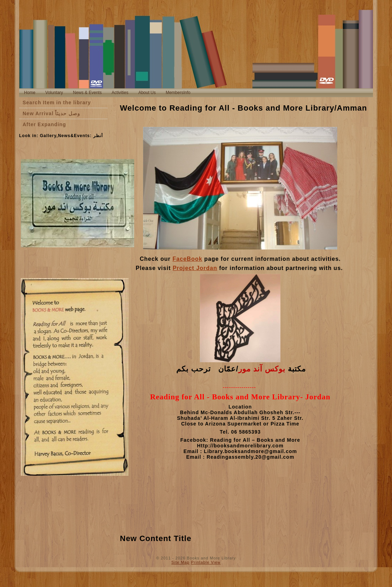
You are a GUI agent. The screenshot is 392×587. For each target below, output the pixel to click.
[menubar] (107, 93)
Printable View (206, 562)
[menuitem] (30, 93)
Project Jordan (195, 268)
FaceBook (187, 259)
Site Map (180, 562)
